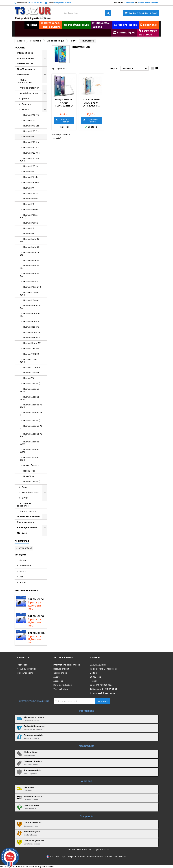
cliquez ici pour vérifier (115, 856)
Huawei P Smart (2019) (30, 294)
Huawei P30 (29, 137)
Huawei (26, 110)
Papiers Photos (25, 64)
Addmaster (25, 566)
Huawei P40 (29, 120)
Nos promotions (26, 522)
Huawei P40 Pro (31, 115)
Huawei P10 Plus (31, 182)
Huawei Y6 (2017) (32, 384)
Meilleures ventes (26, 673)
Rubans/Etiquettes (27, 528)
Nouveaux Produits (33, 761)
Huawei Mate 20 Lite (30, 254)
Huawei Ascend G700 (30, 443)
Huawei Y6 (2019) (32, 373)
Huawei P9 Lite (31, 199)
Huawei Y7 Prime (32, 367)
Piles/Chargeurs (26, 69)
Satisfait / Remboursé (34, 726)
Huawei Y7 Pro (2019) (29, 361)
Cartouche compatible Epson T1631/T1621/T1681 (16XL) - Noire (37, 616)
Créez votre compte (148, 3)
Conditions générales (34, 841)
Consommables (26, 58)
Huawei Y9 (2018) (32, 349)
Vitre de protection (30, 88)
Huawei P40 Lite (31, 126)
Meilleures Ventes (26, 591)
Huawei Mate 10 (31, 260)
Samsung (27, 104)
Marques (22, 533)
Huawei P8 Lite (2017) (29, 216)
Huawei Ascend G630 (30, 451)
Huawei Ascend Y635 (30, 398)
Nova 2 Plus (29, 471)
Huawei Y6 (29, 378)
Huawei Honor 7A (32, 332)
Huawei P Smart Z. (32, 287)
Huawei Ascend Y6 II (31, 414)
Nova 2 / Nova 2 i (32, 465)
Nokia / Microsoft (30, 493)
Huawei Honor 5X (32, 343)
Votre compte (63, 658)
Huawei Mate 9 (31, 282)
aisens (23, 571)
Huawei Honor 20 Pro (30, 307)
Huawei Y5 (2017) (32, 421)
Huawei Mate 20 (31, 247)
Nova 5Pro (29, 476)
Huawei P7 (29, 234)
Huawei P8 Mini (31, 223)
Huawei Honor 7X (32, 338)
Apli (21, 577)
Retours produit (61, 669)
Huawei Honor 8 (31, 327)
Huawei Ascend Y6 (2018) (31, 406)
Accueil (20, 48)
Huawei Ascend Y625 (30, 390)
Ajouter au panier (63, 121)
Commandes (60, 673)
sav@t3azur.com (63, 3)
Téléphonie (23, 75)
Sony (24, 487)
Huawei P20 (29, 172)
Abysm (23, 560)
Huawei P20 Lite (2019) (30, 160)
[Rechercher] (87, 13)
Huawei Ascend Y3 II (31, 427)
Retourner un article (34, 735)
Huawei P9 (29, 204)
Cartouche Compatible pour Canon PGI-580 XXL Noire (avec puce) (37, 599)
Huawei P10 (29, 188)
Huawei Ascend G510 (30, 459)
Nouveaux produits (26, 669)
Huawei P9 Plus (31, 193)
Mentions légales (32, 832)
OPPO (25, 498)
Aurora (23, 582)
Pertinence (135, 69)
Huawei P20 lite (31, 166)
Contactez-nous (32, 805)
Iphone (25, 99)
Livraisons (29, 787)
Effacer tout (24, 548)
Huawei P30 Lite (31, 142)
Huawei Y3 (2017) (32, 482)
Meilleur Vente (31, 752)
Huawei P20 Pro (31, 147)
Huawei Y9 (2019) (32, 354)
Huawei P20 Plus (32, 153)
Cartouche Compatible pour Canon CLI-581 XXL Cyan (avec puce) (37, 633)
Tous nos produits (33, 770)
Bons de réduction (63, 685)
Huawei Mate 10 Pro (30, 275)
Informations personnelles (67, 665)
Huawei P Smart (31, 300)
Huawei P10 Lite (31, 177)
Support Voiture (28, 511)
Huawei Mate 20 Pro (30, 240)
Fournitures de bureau (29, 517)
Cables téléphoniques (24, 81)
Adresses (58, 681)
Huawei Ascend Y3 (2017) (31, 435)
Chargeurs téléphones (24, 505)
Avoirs (57, 677)
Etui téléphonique (29, 93)
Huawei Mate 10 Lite (30, 267)
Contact (96, 658)
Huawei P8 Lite (31, 210)
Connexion (129, 3)
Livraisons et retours (34, 717)
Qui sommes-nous (33, 822)
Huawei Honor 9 (31, 321)
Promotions (23, 665)
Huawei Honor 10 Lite (30, 315)
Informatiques (25, 53)
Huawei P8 (29, 228)
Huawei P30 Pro (31, 131)
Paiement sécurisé (33, 796)
